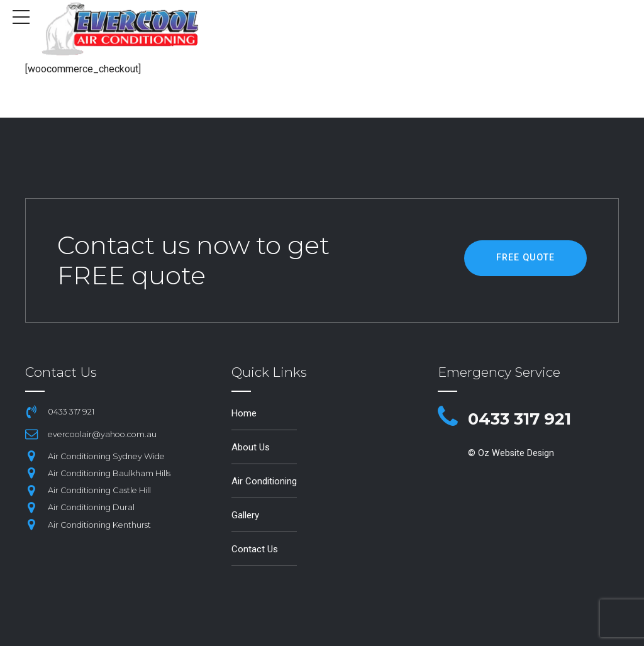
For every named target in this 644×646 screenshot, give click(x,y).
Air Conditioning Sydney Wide (108, 456)
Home (245, 413)
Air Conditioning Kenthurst (101, 524)
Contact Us (255, 548)
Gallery (247, 514)
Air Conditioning (266, 480)
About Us (252, 447)
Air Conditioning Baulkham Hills (110, 473)
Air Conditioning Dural (92, 507)
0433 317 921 (528, 418)
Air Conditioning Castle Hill (101, 490)
